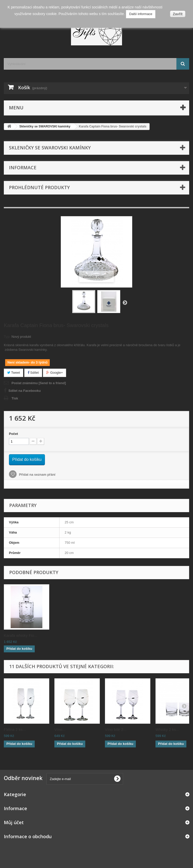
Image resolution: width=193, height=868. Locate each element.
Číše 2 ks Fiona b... (71, 635)
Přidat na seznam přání (37, 475)
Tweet (14, 373)
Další (125, 302)
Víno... (60, 729)
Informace (23, 167)
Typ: (7, 337)
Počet (13, 434)
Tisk (15, 398)
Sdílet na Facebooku (25, 391)
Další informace (141, 14)
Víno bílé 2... (116, 729)
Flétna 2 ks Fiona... (20, 635)
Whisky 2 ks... (167, 729)
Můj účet (14, 822)
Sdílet (33, 373)
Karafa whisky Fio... (172, 635)
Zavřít (178, 14)
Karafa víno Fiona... (122, 635)
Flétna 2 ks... (15, 729)
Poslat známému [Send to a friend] (39, 383)
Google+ (55, 373)
